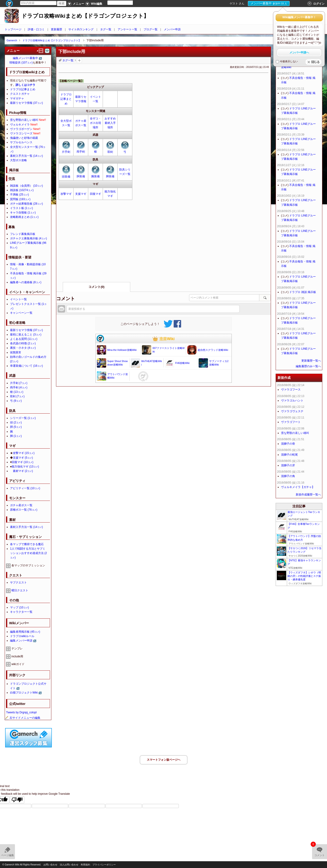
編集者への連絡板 (26, 282)
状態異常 (16, 352)
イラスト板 (21, 208)
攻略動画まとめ (24, 217)
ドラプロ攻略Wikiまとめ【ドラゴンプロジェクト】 (85, 16)
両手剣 (81, 152)
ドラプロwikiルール (22, 636)
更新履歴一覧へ (311, 361)
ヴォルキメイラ (20, 125)
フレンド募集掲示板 (23, 234)
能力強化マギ (25, 467)
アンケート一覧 (127, 29)
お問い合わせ (50, 865)
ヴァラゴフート (291, 422)
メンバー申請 (172, 29)
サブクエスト (18, 582)
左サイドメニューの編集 (23, 718)
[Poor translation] (17, 800)
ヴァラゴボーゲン (21, 129)
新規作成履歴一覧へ (308, 495)
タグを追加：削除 (79, 60)
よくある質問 (24, 339)
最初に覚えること (26, 335)
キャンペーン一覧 (21, 313)
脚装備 (110, 176)
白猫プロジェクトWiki (24, 693)
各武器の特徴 (23, 343)
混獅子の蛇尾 (289, 455)
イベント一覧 (18, 299)
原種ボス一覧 (24, 510)
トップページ (13, 29)
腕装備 (95, 176)
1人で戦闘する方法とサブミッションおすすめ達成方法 (28, 553)
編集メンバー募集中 (25, 58)
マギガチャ (17, 98)
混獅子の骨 (288, 444)
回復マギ (95, 194)
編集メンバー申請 (21, 641)
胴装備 (81, 176)
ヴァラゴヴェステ (292, 411)
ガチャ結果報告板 (26, 204)
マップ (19, 607)
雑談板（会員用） (26, 186)
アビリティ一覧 (25, 488)
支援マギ (81, 194)
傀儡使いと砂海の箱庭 (24, 138)
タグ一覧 (106, 29)
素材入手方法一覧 (26, 156)
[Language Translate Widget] (124, 3)
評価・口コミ (36, 29)
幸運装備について (26, 366)
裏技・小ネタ (23, 348)
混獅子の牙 (288, 465)
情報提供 (21, 63)
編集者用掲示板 (25, 632)
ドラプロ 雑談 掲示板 (303, 292)
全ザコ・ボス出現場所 (95, 123)
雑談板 (22, 190)
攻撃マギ (66, 194)
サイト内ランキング (81, 29)
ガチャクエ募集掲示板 (28, 238)
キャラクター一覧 (21, 612)
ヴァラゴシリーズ (21, 133)
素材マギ (23, 471)
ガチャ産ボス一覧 (21, 505)
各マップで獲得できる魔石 (27, 544)
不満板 (19, 195)
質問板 (20, 199)
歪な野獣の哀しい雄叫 (24, 120)
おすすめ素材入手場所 (110, 123)
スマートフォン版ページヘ (164, 760)
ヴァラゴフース (291, 390)
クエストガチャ (20, 94)
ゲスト (234, 3)
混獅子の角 (288, 476)
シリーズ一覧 (23, 418)
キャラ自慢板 (23, 213)
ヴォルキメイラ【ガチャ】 (298, 487)
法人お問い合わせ (69, 865)
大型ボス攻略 (18, 160)
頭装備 (66, 177)
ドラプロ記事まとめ (66, 99)
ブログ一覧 (151, 29)
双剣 (110, 152)
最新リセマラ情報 (26, 103)
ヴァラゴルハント (292, 401)
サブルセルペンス (21, 142)
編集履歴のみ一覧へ (308, 366)
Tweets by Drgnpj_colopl (21, 712)
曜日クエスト (20, 590)
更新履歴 (56, 29)
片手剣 (66, 152)
